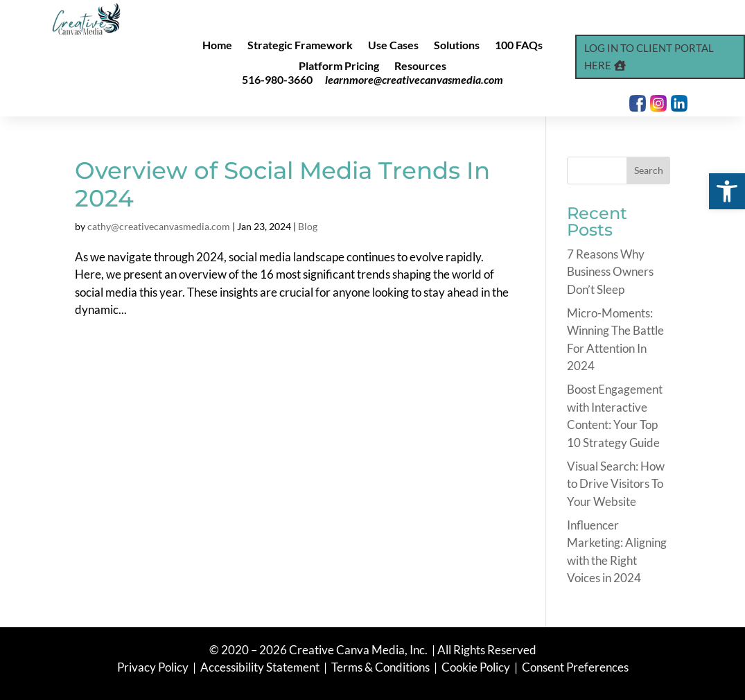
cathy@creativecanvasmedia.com (159, 226)
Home (217, 46)
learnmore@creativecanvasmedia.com (414, 79)
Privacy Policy (154, 667)
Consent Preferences (575, 667)
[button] (727, 191)
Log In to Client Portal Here (649, 57)
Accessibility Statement (260, 667)
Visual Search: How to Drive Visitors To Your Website (616, 484)
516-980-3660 (277, 79)
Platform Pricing (339, 67)
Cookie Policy (477, 667)
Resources (420, 67)
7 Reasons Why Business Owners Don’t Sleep (610, 272)
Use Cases (393, 46)
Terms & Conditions (380, 667)
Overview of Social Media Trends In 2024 (282, 185)
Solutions (457, 46)
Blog (308, 226)
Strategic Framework (300, 46)
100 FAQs (519, 46)
